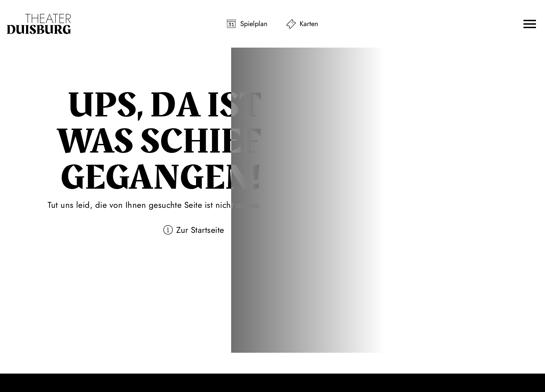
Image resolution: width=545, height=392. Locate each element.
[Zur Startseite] (39, 24)
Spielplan (254, 24)
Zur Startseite (200, 230)
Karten (309, 24)
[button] (530, 24)
